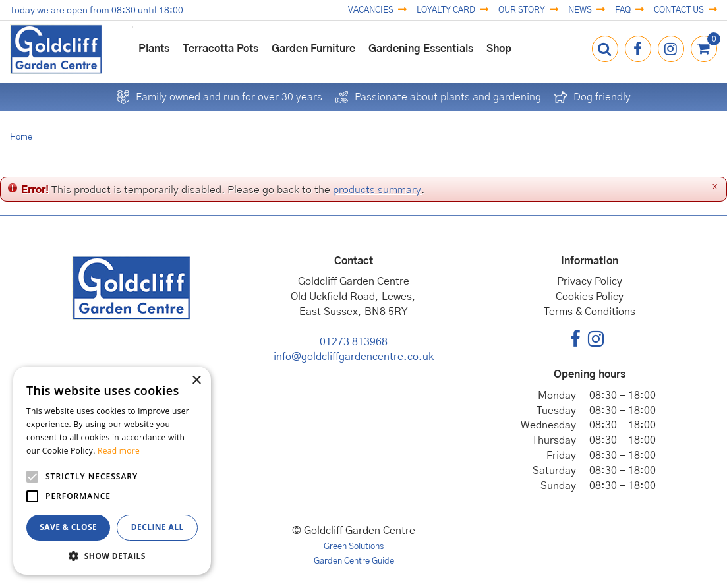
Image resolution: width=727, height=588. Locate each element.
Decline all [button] (158, 527)
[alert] (112, 471)
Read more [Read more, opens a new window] (119, 451)
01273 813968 (354, 342)
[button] (112, 555)
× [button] (196, 381)
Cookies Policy (590, 297)
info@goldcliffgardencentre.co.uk (354, 357)
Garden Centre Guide (354, 561)
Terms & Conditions (590, 312)
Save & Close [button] (68, 527)
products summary (377, 190)
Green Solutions (354, 547)
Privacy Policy (590, 281)
